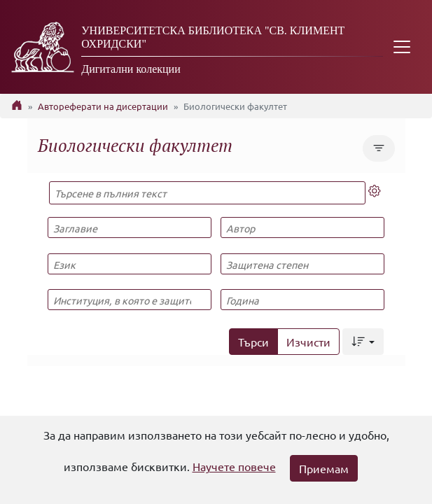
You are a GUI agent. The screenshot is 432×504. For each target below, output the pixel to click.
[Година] (302, 300)
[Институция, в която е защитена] (130, 300)
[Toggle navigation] (402, 47)
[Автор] (302, 227)
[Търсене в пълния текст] (208, 193)
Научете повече (234, 466)
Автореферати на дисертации (103, 106)
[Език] (130, 264)
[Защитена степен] (302, 264)
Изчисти (308, 342)
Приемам (324, 468)
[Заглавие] (130, 227)
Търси (253, 342)
